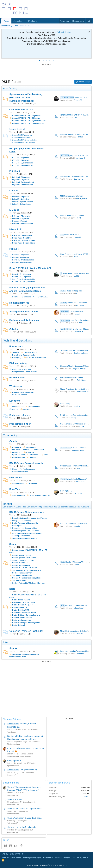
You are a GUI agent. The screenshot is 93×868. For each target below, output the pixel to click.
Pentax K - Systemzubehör (22, 260)
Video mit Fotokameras (35, 357)
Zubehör (14, 329)
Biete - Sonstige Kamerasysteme (25, 623)
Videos (32, 457)
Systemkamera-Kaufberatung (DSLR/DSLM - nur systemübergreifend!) (26, 98)
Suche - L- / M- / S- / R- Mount (23, 568)
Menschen (15, 452)
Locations (15, 401)
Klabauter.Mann (78, 450)
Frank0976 (79, 332)
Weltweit (27, 409)
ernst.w (77, 406)
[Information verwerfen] (89, 32)
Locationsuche (17, 407)
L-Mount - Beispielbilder (21, 224)
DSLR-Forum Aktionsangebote (27, 512)
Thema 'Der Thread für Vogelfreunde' (24, 809)
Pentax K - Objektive (19, 257)
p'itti (78, 293)
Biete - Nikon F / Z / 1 (20, 600)
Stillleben (33, 455)
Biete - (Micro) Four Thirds (22, 602)
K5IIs (76, 257)
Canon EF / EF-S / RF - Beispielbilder (27, 123)
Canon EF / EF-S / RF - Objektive (25, 118)
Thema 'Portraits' (15, 799)
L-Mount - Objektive (19, 218)
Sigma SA (42, 297)
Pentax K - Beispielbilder (21, 262)
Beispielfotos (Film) (71, 291)
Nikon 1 (14, 297)
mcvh (79, 218)
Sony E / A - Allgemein (20, 274)
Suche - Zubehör (18, 580)
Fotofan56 (78, 100)
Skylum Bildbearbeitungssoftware (25, 533)
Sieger (13, 469)
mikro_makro (81, 198)
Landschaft (38, 450)
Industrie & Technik (19, 450)
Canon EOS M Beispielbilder (22, 143)
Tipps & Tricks (29, 352)
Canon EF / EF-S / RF (21, 110)
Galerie (13, 441)
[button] (24, 21)
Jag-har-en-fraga (81, 353)
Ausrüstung (10, 88)
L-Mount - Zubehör (18, 221)
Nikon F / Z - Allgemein (21, 235)
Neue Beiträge (7, 26)
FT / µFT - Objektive (19, 160)
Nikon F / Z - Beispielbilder (22, 243)
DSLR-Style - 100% (11, 854)
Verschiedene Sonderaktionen (24, 538)
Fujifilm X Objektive (19, 180)
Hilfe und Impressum (80, 858)
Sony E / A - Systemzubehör (22, 279)
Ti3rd (78, 468)
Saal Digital (16, 526)
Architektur (29, 447)
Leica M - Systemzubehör (21, 202)
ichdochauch (79, 608)
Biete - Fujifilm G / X (19, 610)
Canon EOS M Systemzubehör (23, 140)
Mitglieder (33, 21)
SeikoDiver (81, 380)
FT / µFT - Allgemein (19, 158)
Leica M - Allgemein (19, 197)
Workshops (16, 386)
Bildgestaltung (17, 457)
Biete (12, 589)
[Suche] (89, 21)
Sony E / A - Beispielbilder (22, 282)
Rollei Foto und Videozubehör (24, 523)
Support (14, 648)
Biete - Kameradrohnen (21, 617)
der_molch (78, 493)
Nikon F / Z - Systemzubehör (23, 240)
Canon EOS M (17, 129)
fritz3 (81, 323)
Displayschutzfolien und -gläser (23, 528)
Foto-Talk (15, 489)
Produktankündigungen (39, 495)
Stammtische (16, 483)
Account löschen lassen (12, 858)
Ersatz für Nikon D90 (71, 235)
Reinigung (15, 357)
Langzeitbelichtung (22, 770)
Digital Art (15, 447)
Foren (6, 21)
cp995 (76, 276)
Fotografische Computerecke (23, 372)
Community (10, 435)
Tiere (44, 455)
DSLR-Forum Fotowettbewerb (26, 463)
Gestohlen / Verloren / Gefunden (26, 631)
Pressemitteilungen (20, 424)
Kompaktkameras (19, 303)
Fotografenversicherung (20, 521)
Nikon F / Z (15, 229)
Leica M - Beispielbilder (20, 204)
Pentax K (14, 249)
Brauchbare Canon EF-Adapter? (75, 273)
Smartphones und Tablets (24, 312)
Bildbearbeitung (18, 363)
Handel (7, 504)
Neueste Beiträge (12, 719)
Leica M (14, 191)
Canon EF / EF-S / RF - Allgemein (25, 116)
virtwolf (87, 796)
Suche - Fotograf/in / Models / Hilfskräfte (27, 583)
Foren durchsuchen (23, 26)
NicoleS (82, 426)
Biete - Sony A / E (18, 607)
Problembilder (17, 378)
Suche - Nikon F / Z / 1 (20, 555)
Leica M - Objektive (19, 199)
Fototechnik (16, 346)
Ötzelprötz (80, 482)
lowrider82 (81, 654)
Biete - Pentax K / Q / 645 (21, 605)
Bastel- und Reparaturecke (22, 355)
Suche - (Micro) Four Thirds (23, 558)
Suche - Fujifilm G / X (20, 565)
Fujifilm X (15, 171)
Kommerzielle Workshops (22, 392)
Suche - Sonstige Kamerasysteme (25, 578)
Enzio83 (80, 633)
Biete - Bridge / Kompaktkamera (25, 615)
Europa (15, 409)
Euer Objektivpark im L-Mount (72, 215)
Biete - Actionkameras (20, 620)
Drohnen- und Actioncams (24, 320)
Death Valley (65, 403)
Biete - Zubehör (17, 625)
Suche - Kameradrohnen (21, 573)
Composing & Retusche (20, 369)
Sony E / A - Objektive (20, 277)
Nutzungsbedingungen (32, 858)
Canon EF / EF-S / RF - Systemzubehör (27, 121)
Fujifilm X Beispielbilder (21, 185)
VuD (76, 118)
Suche (13, 544)
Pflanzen (29, 452)
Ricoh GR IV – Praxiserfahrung (76, 303)
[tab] (40, 60)
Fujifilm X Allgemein (19, 177)
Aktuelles (18, 21)
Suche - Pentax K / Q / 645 (22, 560)
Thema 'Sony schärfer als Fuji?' (22, 827)
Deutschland (35, 407)
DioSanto (80, 305)
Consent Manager (62, 858)
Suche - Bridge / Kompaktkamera (25, 570)
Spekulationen (17, 495)
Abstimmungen (27, 469)
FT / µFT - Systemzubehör (21, 163)
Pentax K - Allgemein (19, 255)
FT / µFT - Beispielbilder (21, 165)
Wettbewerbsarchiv (19, 472)
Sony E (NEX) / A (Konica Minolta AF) (30, 268)
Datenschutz (48, 858)
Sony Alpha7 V (66, 491)
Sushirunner (79, 179)
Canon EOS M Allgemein (21, 135)
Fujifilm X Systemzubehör (22, 182)
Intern (6, 642)
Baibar (80, 137)
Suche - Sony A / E (19, 563)
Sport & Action (17, 455)
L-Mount (14, 210)
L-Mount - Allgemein (19, 216)
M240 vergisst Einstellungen (72, 196)
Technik (14, 352)
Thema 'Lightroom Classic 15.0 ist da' (25, 818)
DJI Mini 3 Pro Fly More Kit (74, 606)
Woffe (77, 565)
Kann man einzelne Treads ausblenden (76, 651)
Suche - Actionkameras (21, 575)
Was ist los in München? (73, 479)
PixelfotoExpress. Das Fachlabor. (24, 531)
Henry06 (77, 237)
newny (74, 418)
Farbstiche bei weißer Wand (71, 378)
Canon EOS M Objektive (21, 138)
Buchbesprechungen (20, 415)
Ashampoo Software (20, 536)
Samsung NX (27, 297)
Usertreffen (16, 478)
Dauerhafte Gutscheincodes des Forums (28, 518)
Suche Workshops (18, 395)
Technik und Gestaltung (18, 341)
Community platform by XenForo (46, 865)
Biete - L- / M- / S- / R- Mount (23, 612)
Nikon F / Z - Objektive (20, 238)
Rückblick (32, 483)
